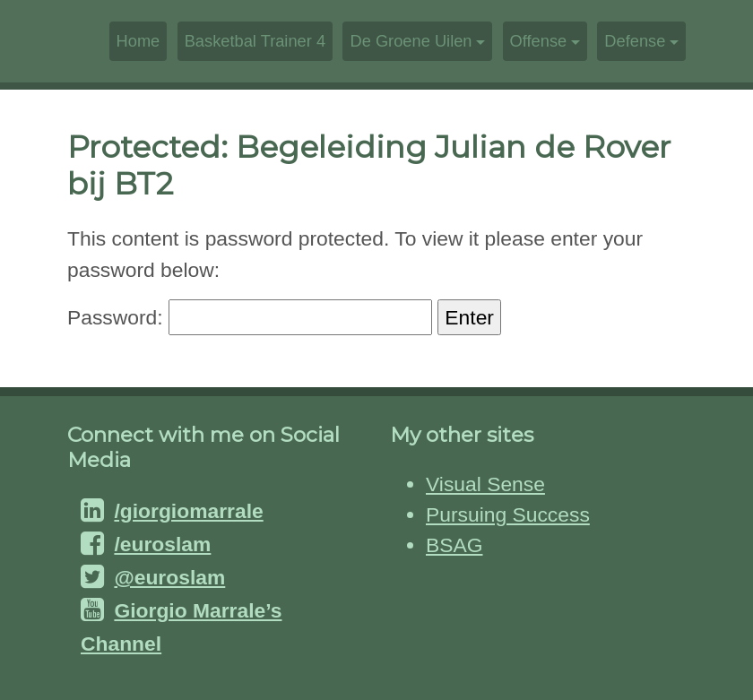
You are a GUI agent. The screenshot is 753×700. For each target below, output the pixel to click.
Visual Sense (485, 484)
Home (138, 41)
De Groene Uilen (411, 41)
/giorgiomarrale (188, 511)
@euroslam (169, 577)
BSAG (454, 545)
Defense (635, 41)
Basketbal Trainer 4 (255, 41)
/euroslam (162, 544)
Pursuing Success (508, 514)
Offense (539, 41)
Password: (250, 317)
